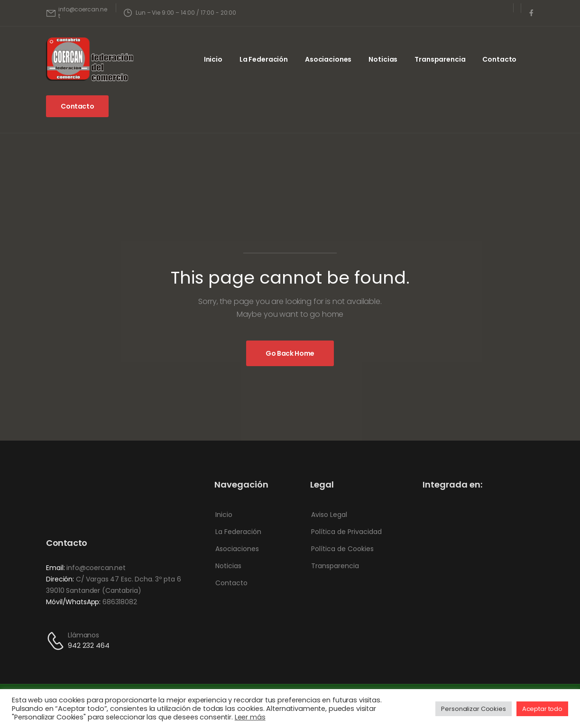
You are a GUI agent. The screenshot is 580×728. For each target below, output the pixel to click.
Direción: (60, 579)
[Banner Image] (290, 353)
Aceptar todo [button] (542, 709)
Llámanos (83, 635)
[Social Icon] (531, 13)
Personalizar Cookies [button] (473, 709)
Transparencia (440, 59)
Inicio (213, 59)
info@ (76, 568)
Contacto (499, 59)
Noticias (383, 59)
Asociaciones (328, 59)
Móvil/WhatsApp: (73, 602)
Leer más (250, 717)
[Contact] (57, 641)
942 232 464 (88, 645)
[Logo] (90, 59)
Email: (55, 568)
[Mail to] (77, 13)
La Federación (264, 59)
